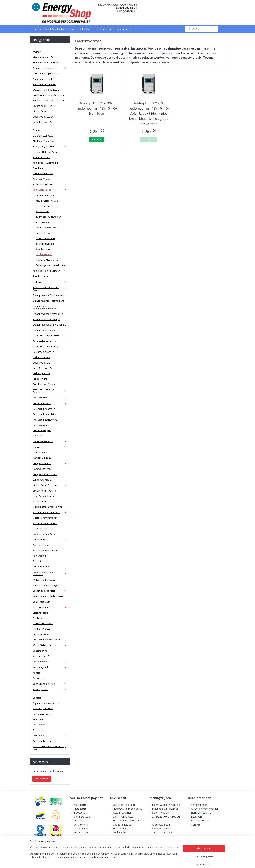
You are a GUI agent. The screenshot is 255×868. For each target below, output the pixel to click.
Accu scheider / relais (47, 201)
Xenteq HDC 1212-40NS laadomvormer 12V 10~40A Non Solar (97, 108)
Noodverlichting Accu (44, 534)
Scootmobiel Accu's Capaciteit (49, 100)
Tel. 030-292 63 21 (163, 832)
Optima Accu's (40, 545)
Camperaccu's (82, 817)
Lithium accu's (82, 821)
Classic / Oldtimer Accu (45, 152)
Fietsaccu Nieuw (50, 398)
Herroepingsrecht (42, 714)
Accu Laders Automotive (45, 163)
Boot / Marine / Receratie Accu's (50, 289)
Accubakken (42, 211)
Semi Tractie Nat (41, 602)
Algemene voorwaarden (205, 809)
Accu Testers (42, 222)
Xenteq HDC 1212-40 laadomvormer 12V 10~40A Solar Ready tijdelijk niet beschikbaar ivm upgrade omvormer (149, 113)
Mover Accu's (40, 529)
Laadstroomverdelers (47, 228)
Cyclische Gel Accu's (43, 352)
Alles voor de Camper (44, 84)
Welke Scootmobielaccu (45, 580)
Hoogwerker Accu (42, 469)
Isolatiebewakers (45, 244)
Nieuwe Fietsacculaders (45, 62)
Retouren (38, 719)
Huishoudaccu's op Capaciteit (49, 95)
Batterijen (50, 282)
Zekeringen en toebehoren (50, 265)
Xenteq (37, 673)
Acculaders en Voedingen (50, 271)
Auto (46, 29)
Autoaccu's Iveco (42, 157)
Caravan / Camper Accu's (50, 335)
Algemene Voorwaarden (46, 703)
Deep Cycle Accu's (42, 122)
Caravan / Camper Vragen (47, 346)
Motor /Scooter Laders (45, 523)
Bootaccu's (80, 813)
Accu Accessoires (50, 190)
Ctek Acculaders (41, 357)
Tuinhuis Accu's (41, 618)
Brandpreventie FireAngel (46, 319)
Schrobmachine (41, 567)
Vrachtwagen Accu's (50, 662)
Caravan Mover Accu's (44, 341)
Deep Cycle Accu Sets (44, 117)
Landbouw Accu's (42, 480)
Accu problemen (122, 813)
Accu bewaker (43, 206)
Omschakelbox (44, 233)
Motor (71, 29)
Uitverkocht (149, 139)
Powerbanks (40, 556)
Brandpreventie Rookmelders (49, 295)
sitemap (113, 862)
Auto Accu (38, 130)
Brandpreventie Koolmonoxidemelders (45, 307)
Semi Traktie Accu (123, 817)
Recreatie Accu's (41, 561)
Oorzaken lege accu (124, 805)
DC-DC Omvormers (45, 238)
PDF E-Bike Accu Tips (125, 848)
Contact (37, 698)
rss (121, 862)
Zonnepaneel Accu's (50, 684)
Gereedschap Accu (50, 441)
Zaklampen (39, 678)
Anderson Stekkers (43, 184)
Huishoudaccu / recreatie (127, 821)
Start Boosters (40, 613)
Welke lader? (120, 832)
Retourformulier (200, 821)
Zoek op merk (50, 689)
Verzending (39, 725)
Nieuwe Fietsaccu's (43, 57)
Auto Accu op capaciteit (50, 68)
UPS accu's (80, 836)
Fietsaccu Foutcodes (44, 741)
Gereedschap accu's (124, 836)
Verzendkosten (200, 805)
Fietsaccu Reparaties (44, 409)
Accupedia (50, 736)
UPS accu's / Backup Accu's (47, 640)
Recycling (38, 730)
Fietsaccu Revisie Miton (45, 414)
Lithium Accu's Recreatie (50, 485)
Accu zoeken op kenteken (47, 73)
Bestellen (97, 139)
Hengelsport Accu (50, 463)
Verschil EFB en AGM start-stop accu (49, 748)
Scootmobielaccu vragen (46, 585)
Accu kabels (39, 168)
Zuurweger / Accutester (48, 217)
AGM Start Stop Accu (44, 141)
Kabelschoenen (44, 249)
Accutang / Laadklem (47, 260)
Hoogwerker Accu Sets (45, 474)
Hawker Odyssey (42, 458)
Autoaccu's (80, 805)
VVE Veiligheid (50, 667)
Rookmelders (82, 829)
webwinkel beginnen (134, 862)
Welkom (37, 52)
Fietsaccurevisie (106, 29)
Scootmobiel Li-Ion (42, 106)
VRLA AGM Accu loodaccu (50, 645)
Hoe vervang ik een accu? (128, 809)
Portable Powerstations (45, 550)
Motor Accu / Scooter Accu (50, 512)
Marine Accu (39, 501)
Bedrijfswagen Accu (50, 146)
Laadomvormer (44, 254)
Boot (80, 29)
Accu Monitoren (41, 276)
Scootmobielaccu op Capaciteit (50, 573)
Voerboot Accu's (41, 656)
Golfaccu (50, 447)
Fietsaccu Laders (50, 403)
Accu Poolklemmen (43, 173)
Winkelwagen (42, 779)
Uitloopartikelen (41, 634)
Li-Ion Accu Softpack (43, 496)
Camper (90, 29)
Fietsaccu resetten (43, 425)
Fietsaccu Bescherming (45, 420)
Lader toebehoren (45, 195)
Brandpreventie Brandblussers (49, 325)
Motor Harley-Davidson (45, 518)
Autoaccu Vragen (42, 179)
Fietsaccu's (35, 29)
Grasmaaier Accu (42, 452)
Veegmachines (41, 651)
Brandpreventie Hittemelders (48, 301)
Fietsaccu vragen (42, 430)
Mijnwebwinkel (165, 862)
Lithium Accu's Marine (44, 491)
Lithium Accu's (40, 111)
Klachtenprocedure (43, 708)
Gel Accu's (38, 436)
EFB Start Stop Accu (43, 136)
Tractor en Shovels (43, 623)
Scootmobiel (59, 29)
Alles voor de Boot (42, 79)
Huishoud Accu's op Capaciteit (50, 391)
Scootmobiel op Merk (50, 591)
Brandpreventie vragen (45, 330)
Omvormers (50, 539)
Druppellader (40, 379)
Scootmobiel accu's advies (128, 840)
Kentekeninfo (124, 29)
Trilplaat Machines (43, 629)
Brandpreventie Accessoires (48, 314)
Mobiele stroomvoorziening (47, 507)
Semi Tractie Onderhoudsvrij (48, 596)
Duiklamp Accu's (41, 373)
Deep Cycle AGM (42, 363)
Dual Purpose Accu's (44, 384)
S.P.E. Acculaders (50, 607)
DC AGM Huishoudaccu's (46, 90)
